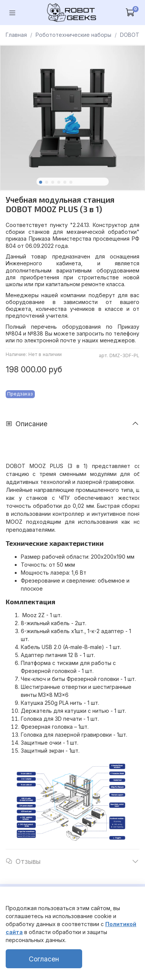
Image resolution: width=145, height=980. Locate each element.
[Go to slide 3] (53, 182)
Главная (16, 35)
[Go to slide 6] (71, 182)
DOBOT (130, 35)
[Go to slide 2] (47, 182)
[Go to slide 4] (59, 182)
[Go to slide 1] (41, 182)
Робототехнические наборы (73, 35)
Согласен (44, 959)
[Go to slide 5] (65, 182)
